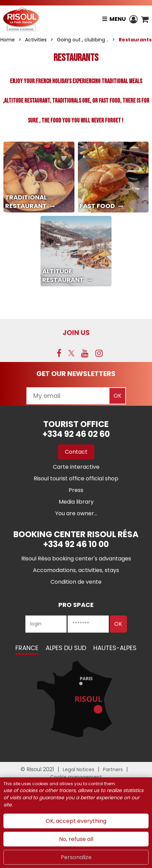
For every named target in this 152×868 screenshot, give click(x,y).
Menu (118, 19)
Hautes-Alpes (115, 648)
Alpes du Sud (66, 648)
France (27, 648)
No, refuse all (76, 839)
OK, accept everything (76, 821)
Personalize (76, 857)
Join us (76, 333)
